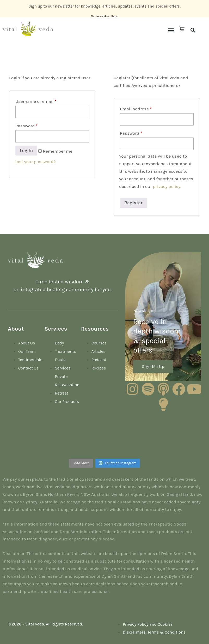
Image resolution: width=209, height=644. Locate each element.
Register (133, 203)
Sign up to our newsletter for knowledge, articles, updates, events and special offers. (104, 6)
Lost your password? (35, 162)
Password (26, 126)
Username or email (36, 101)
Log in (26, 151)
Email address (136, 109)
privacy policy (167, 186)
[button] (171, 30)
